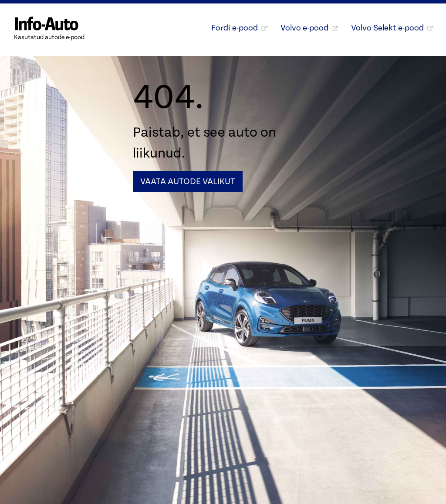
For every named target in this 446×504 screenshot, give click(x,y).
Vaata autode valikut (188, 181)
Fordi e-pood (239, 28)
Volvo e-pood (309, 28)
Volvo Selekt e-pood (392, 28)
